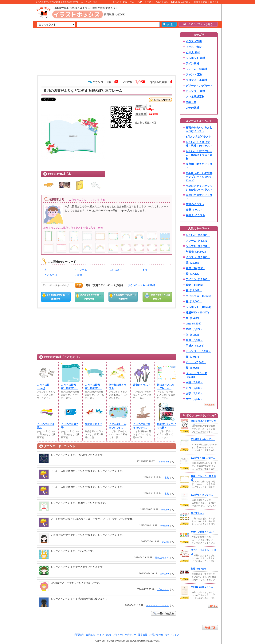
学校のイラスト (195, 204)
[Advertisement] (15, 63)
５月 (145, 270)
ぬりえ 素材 (193, 52)
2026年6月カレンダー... (203, 439)
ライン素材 (192, 63)
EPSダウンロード (90, 297)
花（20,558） (194, 263)
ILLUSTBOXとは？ (181, 2)
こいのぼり (116, 270)
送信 (79, 285)
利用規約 (79, 635)
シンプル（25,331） (198, 246)
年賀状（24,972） (196, 252)
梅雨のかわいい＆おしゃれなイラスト (199, 129)
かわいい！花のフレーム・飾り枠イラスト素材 (199, 155)
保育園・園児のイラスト (199, 166)
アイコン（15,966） (198, 279)
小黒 (167, 478)
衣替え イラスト (195, 215)
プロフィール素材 (196, 80)
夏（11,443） (194, 290)
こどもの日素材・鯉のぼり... (70, 386)
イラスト (149, 2)
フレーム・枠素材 (196, 69)
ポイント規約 (104, 635)
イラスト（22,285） (198, 257)
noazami (164, 526)
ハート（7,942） (196, 362)
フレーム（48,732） (198, 241)
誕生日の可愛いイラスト (199, 197)
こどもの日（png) (43, 386)
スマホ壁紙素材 (195, 97)
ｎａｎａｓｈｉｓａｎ (157, 606)
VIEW (185, 431)
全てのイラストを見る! (198, 24)
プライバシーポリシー (124, 635)
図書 (80, 275)
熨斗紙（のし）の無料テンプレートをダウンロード (199, 177)
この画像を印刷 (157, 297)
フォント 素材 (194, 74)
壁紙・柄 (191, 102)
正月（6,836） (194, 388)
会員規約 (90, 635)
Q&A (159, 2)
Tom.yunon (163, 462)
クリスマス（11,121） (199, 296)
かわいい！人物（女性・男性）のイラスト (199, 144)
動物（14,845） (195, 285)
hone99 (165, 510)
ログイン (214, 2)
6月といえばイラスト (198, 137)
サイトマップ (172, 635)
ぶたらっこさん (78, 200)
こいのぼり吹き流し (46, 426)
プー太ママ (163, 590)
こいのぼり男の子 (70, 426)
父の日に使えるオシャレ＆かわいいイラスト (199, 188)
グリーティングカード (199, 86)
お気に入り (160, 100)
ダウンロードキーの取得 (141, 285)
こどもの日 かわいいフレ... (118, 426)
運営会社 (143, 635)
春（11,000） (194, 301)
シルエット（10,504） (199, 307)
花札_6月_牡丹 (198, 569)
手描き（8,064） (196, 346)
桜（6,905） (193, 368)
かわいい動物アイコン (202, 532)
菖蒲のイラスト (142, 385)
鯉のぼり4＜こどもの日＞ (166, 426)
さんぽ (165, 542)
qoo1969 (164, 574)
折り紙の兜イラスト (118, 386)
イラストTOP (194, 41)
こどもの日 (51, 275)
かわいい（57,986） (198, 235)
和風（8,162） (194, 340)
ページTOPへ (210, 628)
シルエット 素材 (195, 58)
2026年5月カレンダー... (203, 458)
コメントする (98, 200)
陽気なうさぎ (162, 558)
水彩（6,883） (194, 382)
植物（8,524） (194, 329)
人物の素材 (192, 108)
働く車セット (198, 513)
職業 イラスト (194, 210)
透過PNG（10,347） (198, 312)
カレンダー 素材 (195, 91)
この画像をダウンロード (56, 297)
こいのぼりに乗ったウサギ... (142, 426)
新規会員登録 (200, 2)
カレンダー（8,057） (198, 351)
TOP (139, 2)
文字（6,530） (194, 393)
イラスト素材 (194, 47)
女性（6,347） (194, 399)
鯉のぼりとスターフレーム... (166, 386)
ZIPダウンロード (123, 297)
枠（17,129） (194, 274)
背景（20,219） (195, 268)
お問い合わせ (156, 635)
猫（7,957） (193, 357)
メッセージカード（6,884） (196, 375)
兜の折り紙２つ (94, 424)
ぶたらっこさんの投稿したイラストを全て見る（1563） (75, 228)
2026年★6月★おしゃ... (203, 587)
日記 (166, 2)
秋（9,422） (193, 318)
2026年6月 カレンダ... (202, 495)
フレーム (82, 270)
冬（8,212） (193, 335)
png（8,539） (194, 324)
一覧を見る (210, 405)
